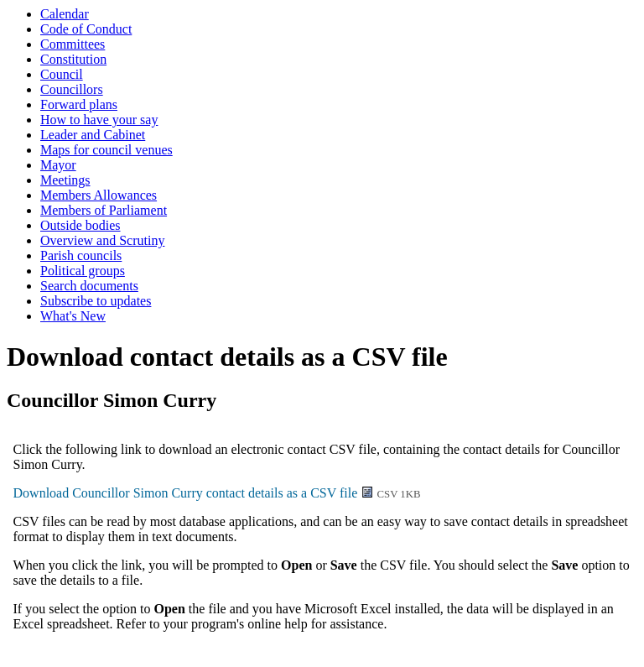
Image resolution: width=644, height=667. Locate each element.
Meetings (65, 180)
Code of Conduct (86, 29)
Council (62, 74)
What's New (73, 316)
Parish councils (81, 255)
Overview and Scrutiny (102, 240)
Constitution (73, 59)
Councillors (72, 89)
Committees (73, 44)
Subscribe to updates (96, 301)
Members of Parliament (104, 210)
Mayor (58, 165)
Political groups (83, 271)
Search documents (89, 286)
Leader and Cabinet (93, 135)
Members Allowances (99, 195)
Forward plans (79, 104)
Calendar (65, 14)
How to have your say (99, 120)
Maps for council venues (106, 150)
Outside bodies (80, 225)
